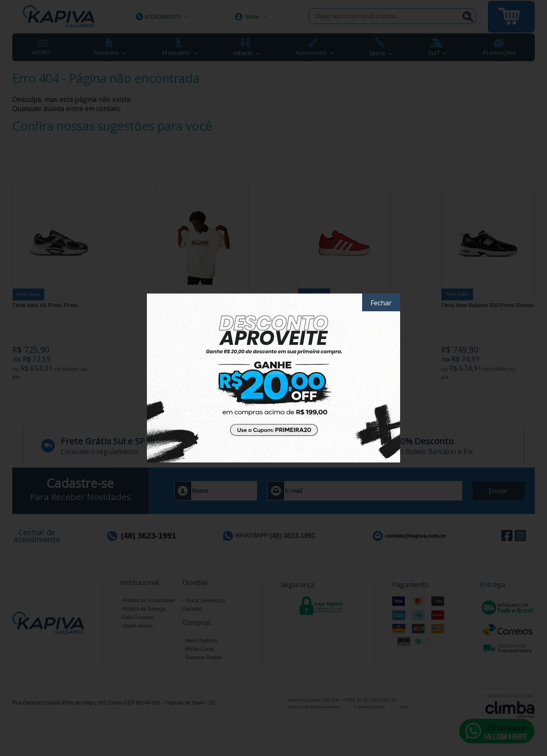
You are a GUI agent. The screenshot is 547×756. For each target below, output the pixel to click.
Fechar (381, 303)
